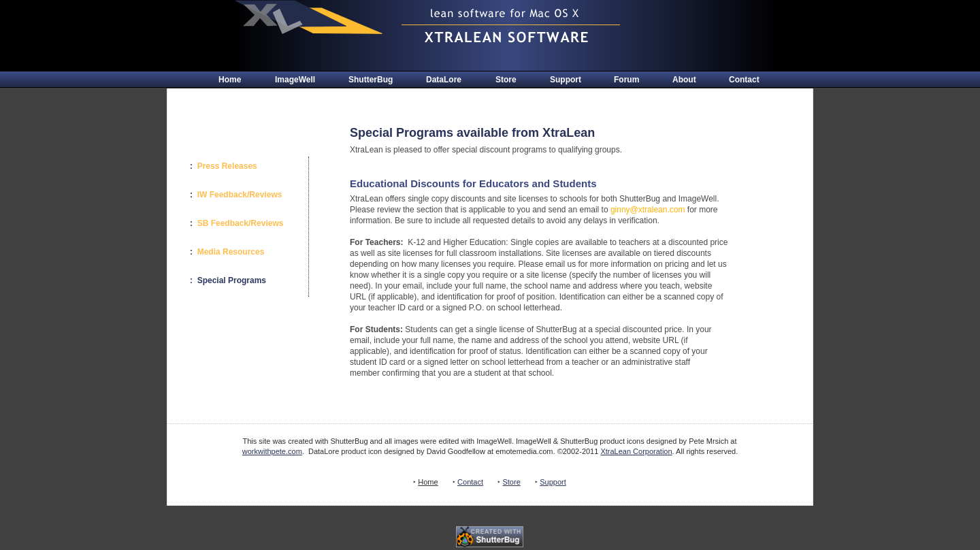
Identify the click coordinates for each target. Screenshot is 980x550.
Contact (744, 80)
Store (506, 80)
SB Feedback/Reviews (241, 223)
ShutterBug (371, 80)
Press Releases (227, 166)
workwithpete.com (272, 451)
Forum (626, 80)
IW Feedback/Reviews (240, 195)
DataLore (444, 80)
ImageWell (295, 80)
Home (230, 80)
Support (565, 80)
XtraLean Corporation (636, 451)
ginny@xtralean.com (648, 210)
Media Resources (231, 252)
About (684, 80)
